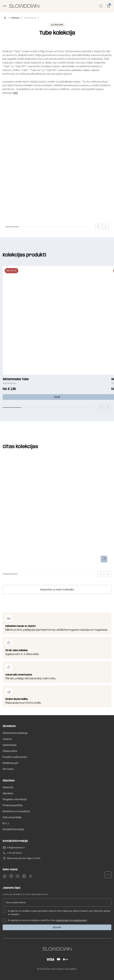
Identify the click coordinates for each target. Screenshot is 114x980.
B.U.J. (6, 823)
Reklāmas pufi (10, 763)
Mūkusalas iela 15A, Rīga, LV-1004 (24, 858)
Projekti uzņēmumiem (15, 757)
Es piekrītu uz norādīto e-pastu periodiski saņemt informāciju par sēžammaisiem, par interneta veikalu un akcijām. (56, 912)
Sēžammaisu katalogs (15, 733)
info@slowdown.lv (16, 847)
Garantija (8, 787)
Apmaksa (8, 793)
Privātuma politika (13, 805)
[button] (98, 227)
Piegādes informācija (15, 799)
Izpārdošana (9, 745)
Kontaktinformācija (13, 829)
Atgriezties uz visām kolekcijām (57, 589)
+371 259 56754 (14, 853)
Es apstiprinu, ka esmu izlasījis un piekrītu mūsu (45, 920)
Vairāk (57, 397)
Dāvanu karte (10, 751)
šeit (16, 93)
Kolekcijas (15, 18)
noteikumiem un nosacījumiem (71, 920)
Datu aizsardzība (12, 817)
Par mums (8, 769)
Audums (7, 739)
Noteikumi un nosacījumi (16, 811)
